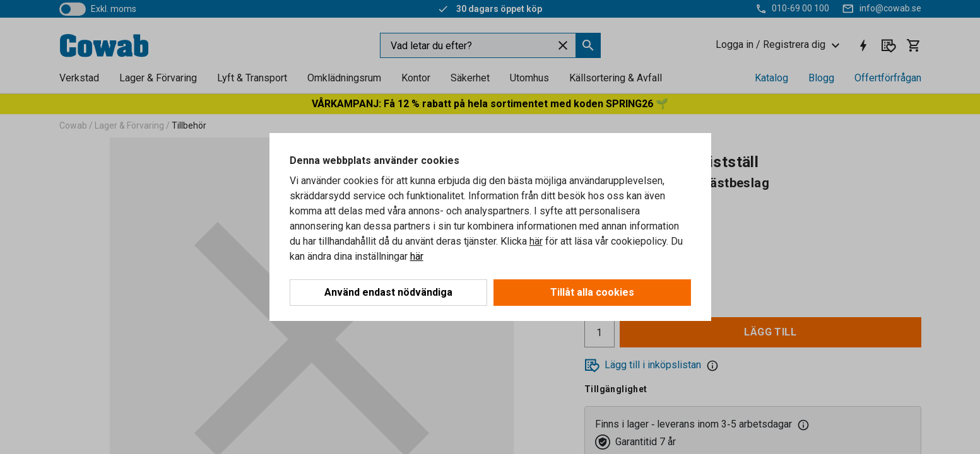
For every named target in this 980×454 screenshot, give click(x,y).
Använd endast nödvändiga (388, 292)
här (536, 241)
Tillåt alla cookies (592, 292)
